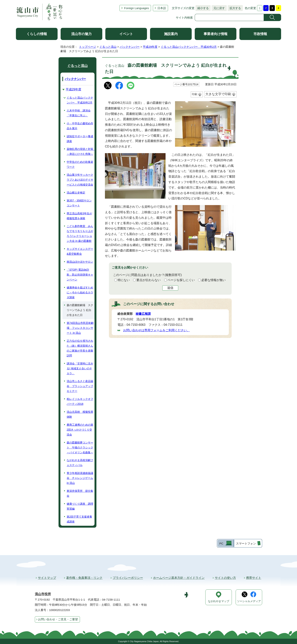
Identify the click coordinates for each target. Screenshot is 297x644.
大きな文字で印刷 (218, 94)
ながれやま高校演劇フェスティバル (80, 463)
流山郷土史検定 (76, 193)
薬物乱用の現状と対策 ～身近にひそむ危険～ (81, 151)
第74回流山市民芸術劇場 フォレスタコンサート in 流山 (80, 328)
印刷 (195, 94)
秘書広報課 (143, 314)
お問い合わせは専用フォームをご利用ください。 (156, 330)
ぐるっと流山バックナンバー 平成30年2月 (189, 47)
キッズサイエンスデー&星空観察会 (80, 251)
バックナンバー (130, 47)
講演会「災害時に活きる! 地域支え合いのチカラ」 (80, 368)
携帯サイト (254, 578)
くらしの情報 (37, 34)
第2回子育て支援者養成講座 (79, 519)
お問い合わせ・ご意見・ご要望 (58, 619)
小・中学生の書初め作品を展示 (80, 126)
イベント (126, 34)
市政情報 (260, 34)
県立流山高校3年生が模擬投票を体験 (79, 216)
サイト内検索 (184, 18)
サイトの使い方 (225, 578)
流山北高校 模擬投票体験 (80, 414)
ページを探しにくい (181, 280)
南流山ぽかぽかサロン (80, 262)
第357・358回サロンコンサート (79, 203)
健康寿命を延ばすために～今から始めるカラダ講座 (80, 292)
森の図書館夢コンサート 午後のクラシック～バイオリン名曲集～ (80, 447)
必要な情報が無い (213, 280)
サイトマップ (47, 578)
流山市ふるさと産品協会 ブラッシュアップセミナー (80, 386)
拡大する (234, 8)
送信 (170, 288)
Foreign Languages (136, 8)
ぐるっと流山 (108, 47)
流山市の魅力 (81, 34)
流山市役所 (43, 594)
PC (221, 543)
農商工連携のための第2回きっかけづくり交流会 (80, 430)
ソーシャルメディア (249, 601)
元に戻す (218, 8)
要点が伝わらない (148, 280)
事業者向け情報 (216, 34)
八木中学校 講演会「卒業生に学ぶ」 (79, 113)
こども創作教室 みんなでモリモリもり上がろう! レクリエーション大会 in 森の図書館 (80, 233)
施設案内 (171, 34)
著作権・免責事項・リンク (84, 578)
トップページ (88, 47)
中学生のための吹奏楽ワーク (80, 164)
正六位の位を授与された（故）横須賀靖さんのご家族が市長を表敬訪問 (80, 348)
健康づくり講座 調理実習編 (80, 506)
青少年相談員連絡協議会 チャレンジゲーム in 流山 (80, 478)
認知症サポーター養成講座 (80, 139)
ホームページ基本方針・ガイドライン (179, 578)
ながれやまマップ (219, 601)
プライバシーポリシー (128, 578)
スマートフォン (246, 543)
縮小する (202, 8)
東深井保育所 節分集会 (80, 493)
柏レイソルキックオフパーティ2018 (80, 401)
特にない (124, 280)
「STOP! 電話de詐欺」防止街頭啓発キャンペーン (80, 275)
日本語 (162, 8)
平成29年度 (150, 47)
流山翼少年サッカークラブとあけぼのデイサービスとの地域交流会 (80, 180)
